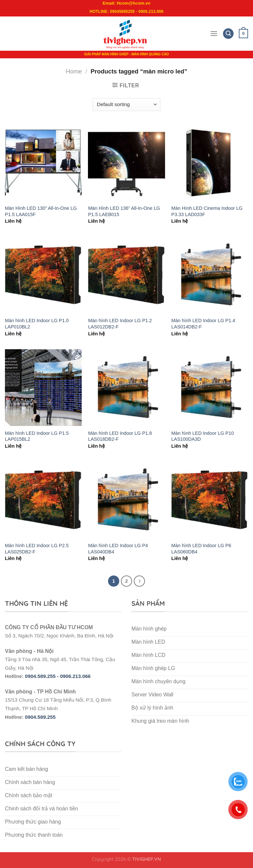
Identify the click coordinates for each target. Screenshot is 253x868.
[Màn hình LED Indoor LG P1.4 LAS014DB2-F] (210, 275)
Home (74, 71)
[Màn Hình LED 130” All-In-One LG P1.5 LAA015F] (43, 163)
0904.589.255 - (42, 676)
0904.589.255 (40, 717)
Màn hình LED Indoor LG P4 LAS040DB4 (118, 549)
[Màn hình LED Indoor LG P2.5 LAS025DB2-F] (43, 500)
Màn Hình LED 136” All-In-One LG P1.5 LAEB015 (124, 211)
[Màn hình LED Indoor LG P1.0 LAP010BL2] (43, 275)
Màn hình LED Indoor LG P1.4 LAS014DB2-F (203, 324)
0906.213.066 (75, 676)
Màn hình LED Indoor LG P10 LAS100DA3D (203, 436)
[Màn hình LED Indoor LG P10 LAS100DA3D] (210, 388)
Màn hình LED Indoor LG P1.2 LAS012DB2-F (120, 324)
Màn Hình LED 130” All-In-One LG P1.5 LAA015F (41, 211)
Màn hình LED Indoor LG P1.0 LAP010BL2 (37, 324)
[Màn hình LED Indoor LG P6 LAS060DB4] (210, 500)
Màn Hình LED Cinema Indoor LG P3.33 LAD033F (207, 211)
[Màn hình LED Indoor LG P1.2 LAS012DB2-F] (126, 275)
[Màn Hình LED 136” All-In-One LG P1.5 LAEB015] (126, 163)
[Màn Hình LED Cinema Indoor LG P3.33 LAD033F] (210, 163)
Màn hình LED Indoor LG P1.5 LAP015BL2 (37, 436)
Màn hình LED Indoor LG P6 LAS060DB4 (201, 549)
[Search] (228, 34)
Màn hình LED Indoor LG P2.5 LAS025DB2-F (37, 549)
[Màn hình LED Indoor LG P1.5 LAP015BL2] (43, 388)
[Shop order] (126, 105)
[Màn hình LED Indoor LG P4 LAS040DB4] (126, 500)
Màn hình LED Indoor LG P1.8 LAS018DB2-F (120, 436)
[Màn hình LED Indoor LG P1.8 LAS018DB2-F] (126, 388)
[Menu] (214, 33)
